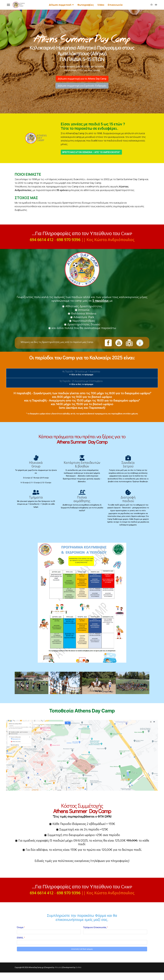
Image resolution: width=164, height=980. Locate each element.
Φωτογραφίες (86, 5)
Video (101, 5)
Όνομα (21, 935)
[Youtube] (156, 5)
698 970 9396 (69, 240)
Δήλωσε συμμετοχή (60, 5)
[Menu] (8, 5)
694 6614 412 (42, 240)
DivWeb (79, 975)
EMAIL (21, 945)
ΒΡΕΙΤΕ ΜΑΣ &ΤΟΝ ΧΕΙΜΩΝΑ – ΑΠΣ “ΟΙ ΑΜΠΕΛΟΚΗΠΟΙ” (91, 152)
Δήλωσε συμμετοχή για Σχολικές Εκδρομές (82, 86)
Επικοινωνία (115, 5)
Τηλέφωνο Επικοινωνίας (96, 935)
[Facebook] (152, 5)
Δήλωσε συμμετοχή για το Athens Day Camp (82, 79)
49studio (58, 975)
